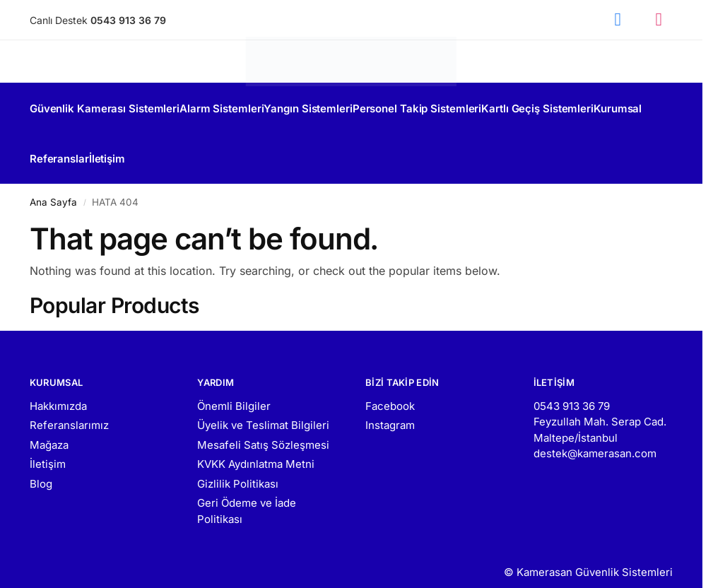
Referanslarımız (69, 410)
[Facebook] (618, 20)
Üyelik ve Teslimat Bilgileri (263, 410)
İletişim (48, 448)
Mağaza (49, 429)
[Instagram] (659, 20)
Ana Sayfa (53, 187)
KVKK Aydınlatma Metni (256, 448)
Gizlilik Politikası (238, 468)
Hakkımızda (58, 390)
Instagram (390, 410)
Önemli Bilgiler (234, 390)
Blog (41, 468)
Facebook (390, 390)
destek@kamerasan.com (595, 438)
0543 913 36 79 (572, 390)
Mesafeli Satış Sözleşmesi (263, 429)
